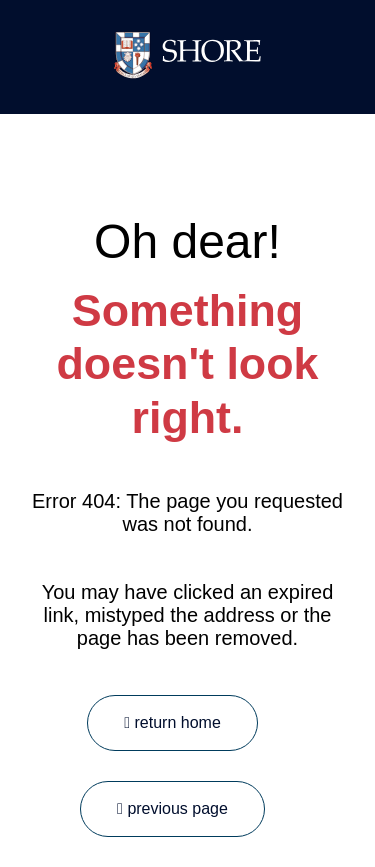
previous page (172, 808)
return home (172, 722)
